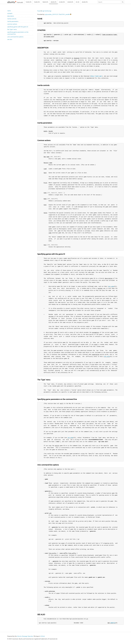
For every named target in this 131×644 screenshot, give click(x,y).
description (11, 16)
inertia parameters (13, 21)
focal (39, 11)
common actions (12, 24)
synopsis (10, 13)
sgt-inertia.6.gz (47, 11)
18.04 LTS (45, 2)
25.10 (77, 2)
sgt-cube (111, 286)
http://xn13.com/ (96, 76)
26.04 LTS (85, 2)
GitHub (43, 636)
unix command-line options (15, 37)
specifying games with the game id (18, 27)
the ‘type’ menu (12, 29)
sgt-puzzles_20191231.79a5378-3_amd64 (57, 14)
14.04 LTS (28, 2)
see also (10, 39)
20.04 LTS (54, 2)
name (9, 11)
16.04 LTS (37, 2)
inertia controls (12, 19)
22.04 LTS (62, 2)
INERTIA (113, 623)
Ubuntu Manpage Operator (25, 636)
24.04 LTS (70, 2)
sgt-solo (107, 357)
